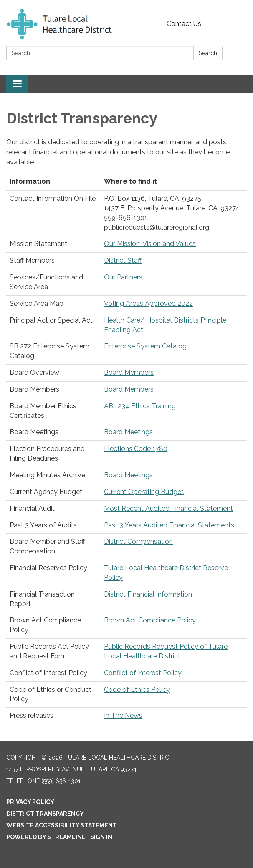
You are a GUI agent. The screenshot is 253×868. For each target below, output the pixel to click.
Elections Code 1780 (136, 449)
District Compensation (138, 542)
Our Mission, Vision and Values (150, 244)
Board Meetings (128, 432)
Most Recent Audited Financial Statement (168, 508)
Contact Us (184, 24)
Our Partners (123, 277)
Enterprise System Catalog (145, 346)
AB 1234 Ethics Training (140, 406)
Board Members (129, 373)
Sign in (101, 837)
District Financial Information (148, 594)
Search (208, 53)
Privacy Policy (30, 802)
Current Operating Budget (144, 492)
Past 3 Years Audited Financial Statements (170, 525)
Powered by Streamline (46, 837)
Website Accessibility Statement (62, 825)
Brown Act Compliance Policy (150, 620)
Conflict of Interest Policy (143, 673)
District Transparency (45, 814)
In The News (123, 716)
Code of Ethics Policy (137, 690)
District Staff (123, 260)
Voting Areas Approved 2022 (148, 303)
